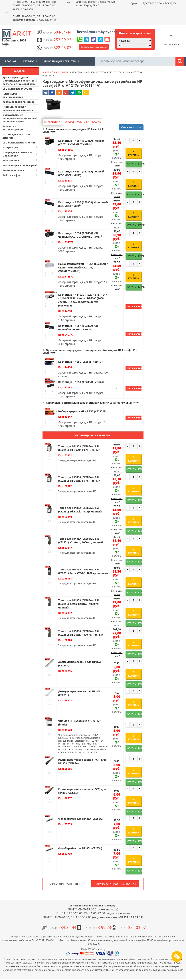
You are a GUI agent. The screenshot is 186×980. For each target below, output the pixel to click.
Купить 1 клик (134, 164)
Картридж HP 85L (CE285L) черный (81, 362)
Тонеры (69, 122)
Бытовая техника (20, 170)
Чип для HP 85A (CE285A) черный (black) (80, 723)
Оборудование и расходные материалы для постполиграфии (20, 118)
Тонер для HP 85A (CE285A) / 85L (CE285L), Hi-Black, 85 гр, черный (79, 479)
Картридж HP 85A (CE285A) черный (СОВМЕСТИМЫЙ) (81, 173)
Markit (46, 72)
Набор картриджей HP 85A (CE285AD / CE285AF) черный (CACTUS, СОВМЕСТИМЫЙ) (83, 267)
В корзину (134, 153)
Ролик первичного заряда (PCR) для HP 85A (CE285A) (82, 761)
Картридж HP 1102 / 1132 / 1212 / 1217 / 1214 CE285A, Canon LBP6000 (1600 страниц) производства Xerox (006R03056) (83, 300)
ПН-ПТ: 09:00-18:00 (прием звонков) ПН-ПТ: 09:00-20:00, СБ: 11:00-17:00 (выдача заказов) (35, 5)
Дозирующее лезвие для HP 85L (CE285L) (79, 693)
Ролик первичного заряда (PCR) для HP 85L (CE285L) (82, 791)
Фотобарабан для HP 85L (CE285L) (80, 848)
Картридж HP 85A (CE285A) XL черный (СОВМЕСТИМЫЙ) (83, 204)
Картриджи (52, 122)
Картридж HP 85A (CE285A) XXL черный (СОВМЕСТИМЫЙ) (78, 328)
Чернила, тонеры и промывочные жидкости (18, 108)
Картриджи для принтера (19, 102)
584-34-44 (54, 32)
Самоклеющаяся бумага (18, 89)
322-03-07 (54, 48)
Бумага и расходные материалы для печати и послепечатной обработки (20, 81)
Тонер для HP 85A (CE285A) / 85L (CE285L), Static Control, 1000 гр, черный (79, 604)
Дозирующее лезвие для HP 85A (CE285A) (80, 664)
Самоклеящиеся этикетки (19, 143)
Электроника (20, 160)
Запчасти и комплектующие (13, 128)
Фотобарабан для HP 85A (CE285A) (80, 819)
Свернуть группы (131, 127)
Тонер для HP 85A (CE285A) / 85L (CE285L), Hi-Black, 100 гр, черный (80, 510)
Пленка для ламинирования (13, 95)
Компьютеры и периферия (20, 165)
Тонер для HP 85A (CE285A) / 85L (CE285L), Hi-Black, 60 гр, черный (79, 448)
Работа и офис (20, 175)
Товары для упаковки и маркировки (20, 154)
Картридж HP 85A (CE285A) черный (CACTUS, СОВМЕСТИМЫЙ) (81, 142)
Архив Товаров (61, 72)
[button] (93, 131)
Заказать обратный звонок (94, 47)
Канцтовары (20, 147)
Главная (11, 61)
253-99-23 (54, 40)
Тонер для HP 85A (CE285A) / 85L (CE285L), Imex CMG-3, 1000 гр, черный (83, 571)
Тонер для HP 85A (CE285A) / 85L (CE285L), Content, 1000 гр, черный (81, 540)
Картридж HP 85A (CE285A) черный (81, 382)
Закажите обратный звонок (115, 884)
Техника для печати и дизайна (16, 136)
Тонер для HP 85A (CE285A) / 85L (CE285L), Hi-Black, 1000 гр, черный (81, 633)
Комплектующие (89, 122)
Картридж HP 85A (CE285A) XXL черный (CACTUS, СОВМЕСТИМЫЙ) (81, 235)
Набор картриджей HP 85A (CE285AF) (82, 411)
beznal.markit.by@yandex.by (101, 32)
